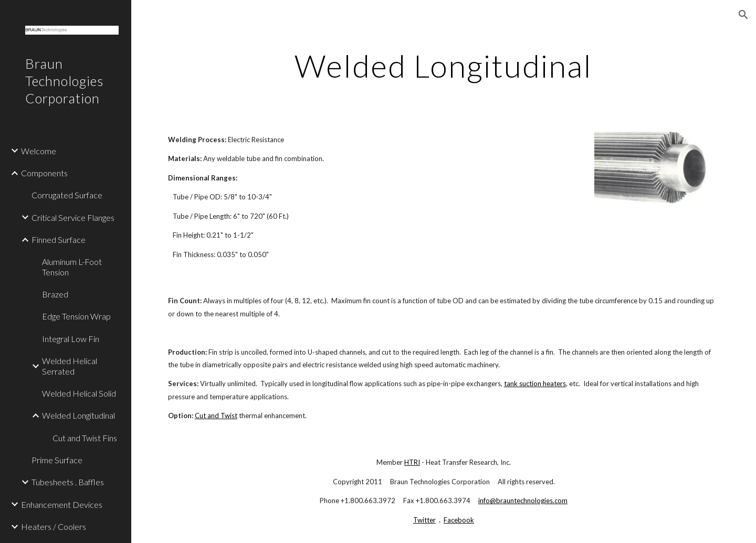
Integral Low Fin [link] (71, 339)
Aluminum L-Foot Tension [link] (72, 267)
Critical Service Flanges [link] (73, 217)
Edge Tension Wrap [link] (76, 316)
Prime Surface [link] (57, 460)
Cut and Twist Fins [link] (85, 438)
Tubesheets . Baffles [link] (68, 482)
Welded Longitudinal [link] (78, 415)
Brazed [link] (55, 294)
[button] (743, 15)
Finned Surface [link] (59, 239)
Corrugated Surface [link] (67, 195)
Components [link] (44, 173)
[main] (444, 66)
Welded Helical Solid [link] (79, 393)
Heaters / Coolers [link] (54, 526)
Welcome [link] (39, 151)
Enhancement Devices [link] (62, 504)
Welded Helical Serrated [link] (70, 366)
